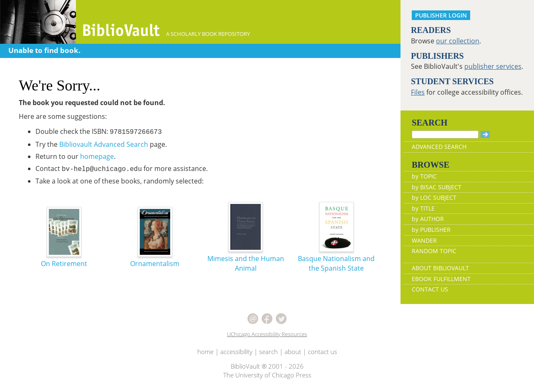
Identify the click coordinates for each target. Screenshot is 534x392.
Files (418, 92)
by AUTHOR (428, 219)
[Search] (445, 134)
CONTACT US (430, 289)
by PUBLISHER (431, 230)
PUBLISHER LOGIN (441, 15)
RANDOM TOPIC (434, 251)
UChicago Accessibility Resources (267, 334)
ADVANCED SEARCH (439, 147)
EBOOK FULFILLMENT (441, 279)
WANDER (424, 240)
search (268, 352)
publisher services (493, 66)
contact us (322, 352)
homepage (97, 156)
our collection (458, 41)
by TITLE (423, 208)
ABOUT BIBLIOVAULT (440, 268)
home (205, 352)
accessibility (236, 352)
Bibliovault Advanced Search (104, 144)
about (293, 352)
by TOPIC (424, 176)
